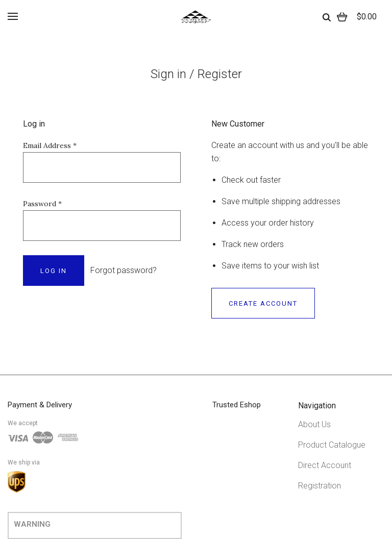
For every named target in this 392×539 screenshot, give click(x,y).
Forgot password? (124, 270)
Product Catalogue (332, 445)
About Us (314, 424)
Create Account (263, 303)
